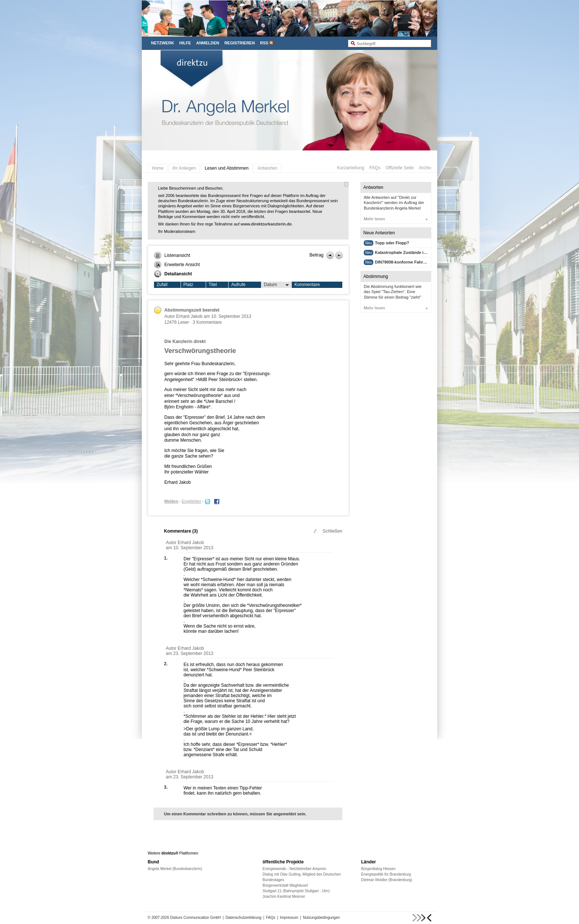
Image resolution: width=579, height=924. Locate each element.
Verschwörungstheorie (200, 351)
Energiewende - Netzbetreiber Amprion (294, 869)
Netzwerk (162, 43)
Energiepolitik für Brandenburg (386, 874)
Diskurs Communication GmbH (196, 918)
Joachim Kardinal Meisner (284, 896)
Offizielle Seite (400, 168)
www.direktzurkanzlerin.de (266, 224)
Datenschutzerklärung (244, 918)
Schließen (327, 531)
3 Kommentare (207, 322)
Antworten (267, 168)
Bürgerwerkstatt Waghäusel (285, 885)
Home (158, 168)
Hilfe (185, 43)
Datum (277, 285)
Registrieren (240, 43)
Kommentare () (181, 531)
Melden (171, 501)
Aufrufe (238, 285)
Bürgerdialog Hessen (378, 869)
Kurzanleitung (351, 168)
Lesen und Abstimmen (227, 168)
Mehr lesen (396, 219)
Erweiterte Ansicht (177, 265)
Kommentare (307, 285)
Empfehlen (191, 501)
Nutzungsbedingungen (321, 918)
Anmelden (208, 43)
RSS (264, 43)
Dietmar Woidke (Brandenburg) (387, 880)
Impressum (289, 918)
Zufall (162, 285)
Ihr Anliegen (184, 168)
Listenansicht (172, 255)
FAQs (375, 168)
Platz (189, 285)
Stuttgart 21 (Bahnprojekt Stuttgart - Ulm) (296, 891)
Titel (213, 285)
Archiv (425, 168)
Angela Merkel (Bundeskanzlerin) (175, 869)
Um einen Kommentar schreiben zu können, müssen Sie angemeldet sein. (235, 814)
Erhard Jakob (189, 316)
